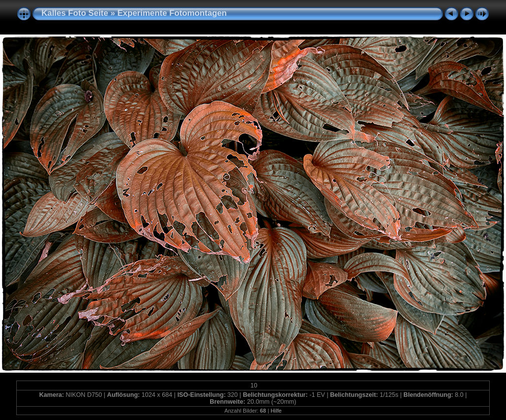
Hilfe (276, 411)
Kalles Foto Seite (75, 13)
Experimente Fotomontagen (172, 13)
